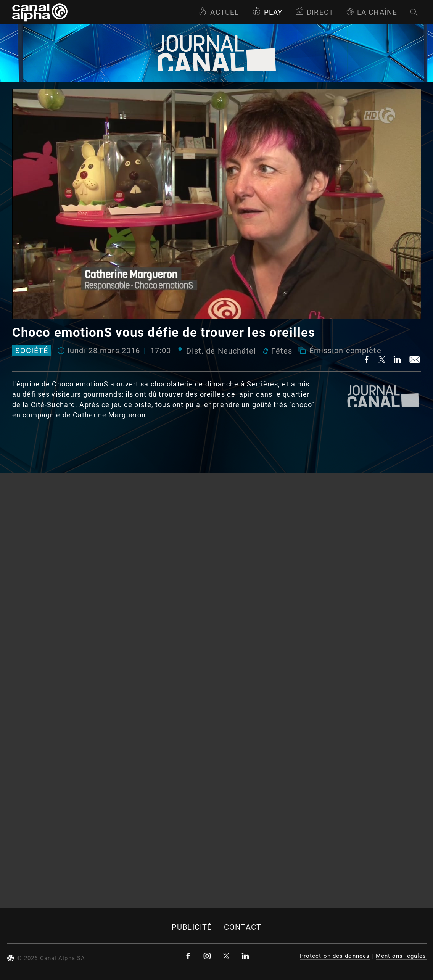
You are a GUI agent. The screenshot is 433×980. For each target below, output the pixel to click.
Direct (314, 12)
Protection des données (335, 956)
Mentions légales (401, 956)
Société (32, 351)
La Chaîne (372, 12)
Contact (243, 927)
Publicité (192, 927)
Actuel (219, 12)
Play (267, 12)
